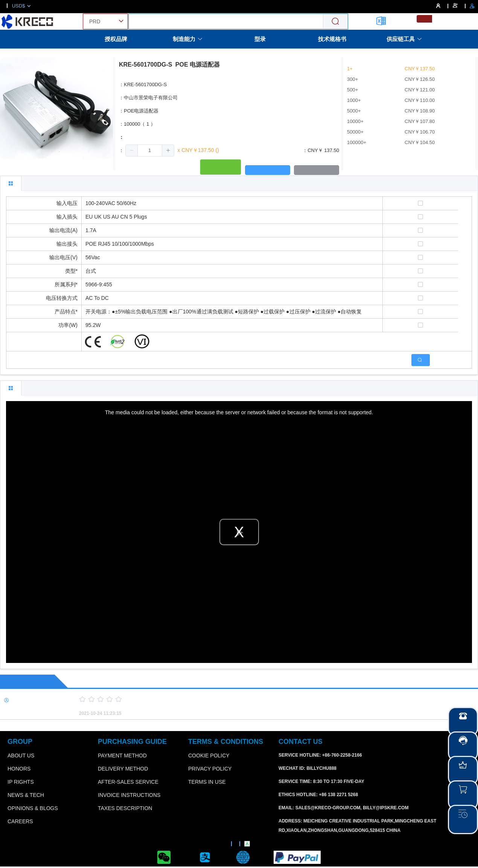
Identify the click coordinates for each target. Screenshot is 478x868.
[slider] (265, 699)
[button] (132, 150)
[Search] (335, 22)
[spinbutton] (150, 150)
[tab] (11, 183)
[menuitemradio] (424, 19)
